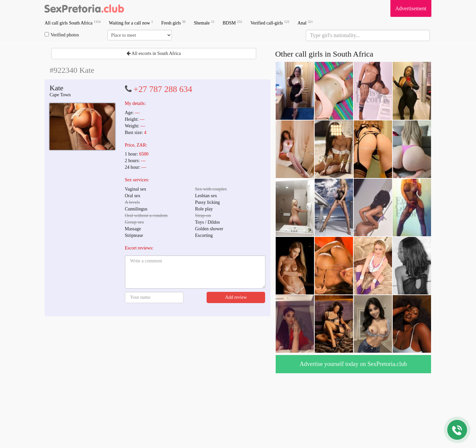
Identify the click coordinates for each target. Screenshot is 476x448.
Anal (305, 23)
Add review (236, 297)
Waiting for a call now (131, 23)
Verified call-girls (270, 23)
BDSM (232, 23)
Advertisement (411, 8)
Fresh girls (174, 23)
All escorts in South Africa (154, 53)
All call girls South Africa (73, 23)
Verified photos (62, 35)
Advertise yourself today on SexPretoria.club (353, 364)
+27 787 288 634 (163, 89)
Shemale (204, 23)
